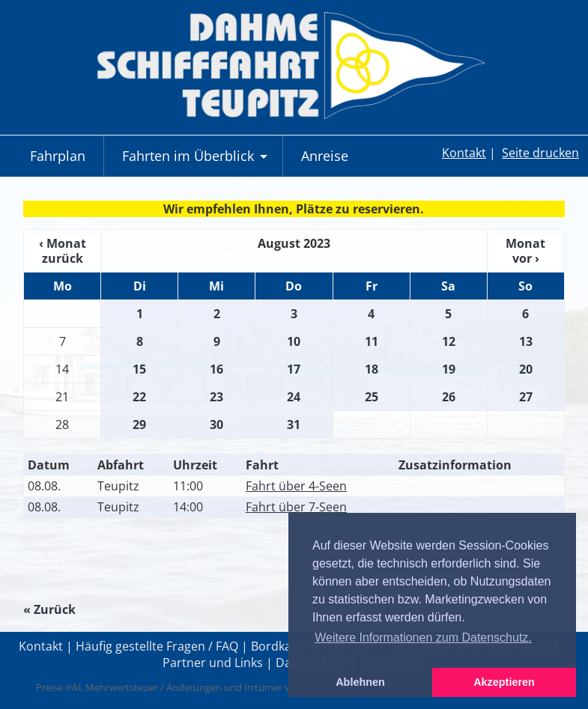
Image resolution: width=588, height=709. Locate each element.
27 (526, 397)
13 (526, 341)
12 (449, 341)
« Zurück (49, 609)
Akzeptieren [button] (504, 682)
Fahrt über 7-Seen (296, 507)
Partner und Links (213, 663)
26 (449, 397)
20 (526, 369)
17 (294, 369)
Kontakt (464, 153)
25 (372, 397)
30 (216, 425)
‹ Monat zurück (63, 251)
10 (294, 341)
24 (294, 397)
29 (139, 425)
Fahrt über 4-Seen (296, 486)
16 (216, 369)
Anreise (325, 156)
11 (372, 341)
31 (294, 425)
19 (449, 369)
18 (372, 369)
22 (139, 397)
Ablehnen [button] (360, 682)
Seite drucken (540, 153)
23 (216, 397)
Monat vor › (525, 251)
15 (139, 369)
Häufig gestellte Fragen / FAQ (157, 646)
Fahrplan (58, 156)
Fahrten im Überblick (197, 161)
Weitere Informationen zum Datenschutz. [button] (423, 638)
